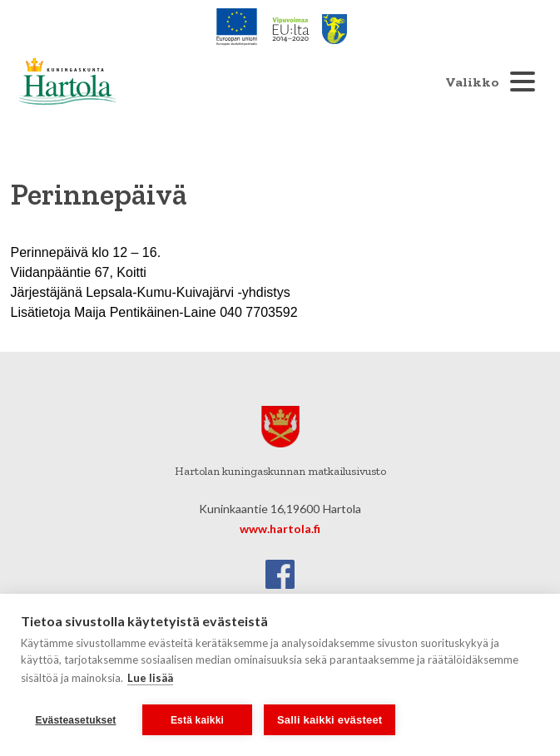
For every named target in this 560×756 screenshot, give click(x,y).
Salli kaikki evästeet (330, 720)
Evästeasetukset (75, 720)
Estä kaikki (197, 720)
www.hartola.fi (280, 529)
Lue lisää (150, 678)
